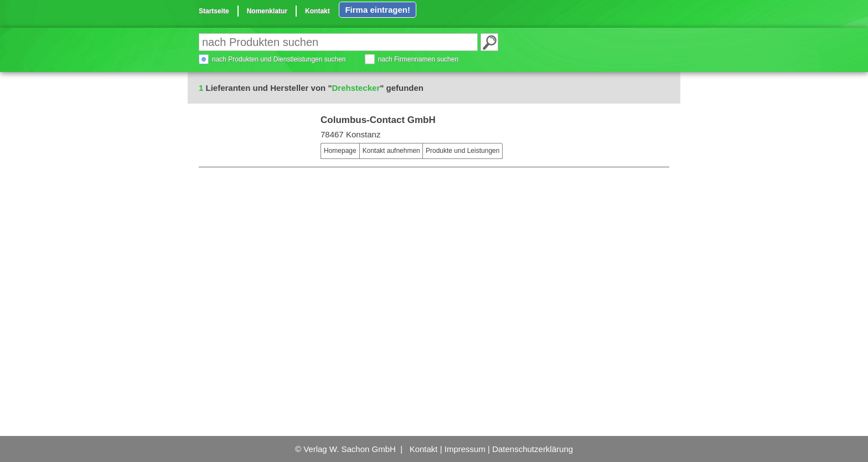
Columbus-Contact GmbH (378, 120)
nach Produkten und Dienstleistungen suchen (279, 59)
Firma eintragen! (378, 10)
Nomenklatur (267, 11)
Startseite (214, 11)
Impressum (465, 449)
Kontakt (317, 11)
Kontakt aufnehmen (391, 151)
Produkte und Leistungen (463, 151)
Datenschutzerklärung (533, 449)
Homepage (340, 151)
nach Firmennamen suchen (418, 59)
